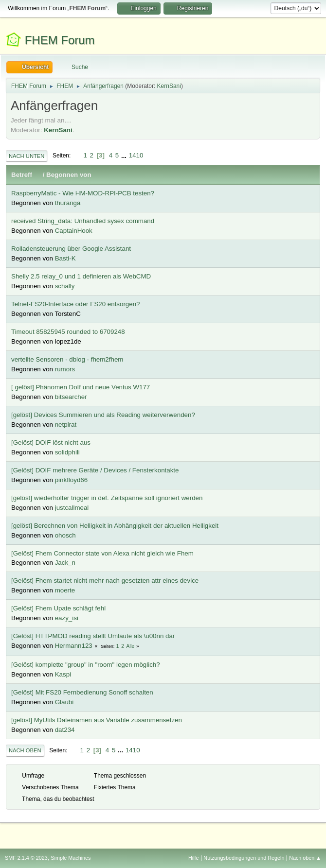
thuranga (68, 203)
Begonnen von (69, 175)
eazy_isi (67, 618)
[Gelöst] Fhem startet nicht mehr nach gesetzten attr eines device (105, 581)
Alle (130, 646)
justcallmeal (72, 508)
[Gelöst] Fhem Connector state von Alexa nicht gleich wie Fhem (102, 553)
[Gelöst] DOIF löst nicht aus (51, 443)
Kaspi (63, 674)
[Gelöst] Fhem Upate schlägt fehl (58, 608)
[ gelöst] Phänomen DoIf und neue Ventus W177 (81, 387)
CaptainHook (74, 231)
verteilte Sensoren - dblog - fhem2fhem (67, 359)
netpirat (66, 425)
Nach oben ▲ (305, 858)
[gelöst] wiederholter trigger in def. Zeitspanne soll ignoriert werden (107, 498)
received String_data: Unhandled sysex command (83, 221)
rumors (65, 369)
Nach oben (25, 750)
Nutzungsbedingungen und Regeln (244, 858)
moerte (65, 590)
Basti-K (65, 258)
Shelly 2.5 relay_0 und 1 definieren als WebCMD (81, 276)
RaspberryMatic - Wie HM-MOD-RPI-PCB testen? (83, 193)
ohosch (65, 535)
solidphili (67, 452)
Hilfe (194, 858)
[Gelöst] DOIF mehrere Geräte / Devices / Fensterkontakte (95, 470)
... (125, 155)
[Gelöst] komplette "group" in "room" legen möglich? (86, 665)
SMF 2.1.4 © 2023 (26, 858)
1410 (136, 155)
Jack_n (65, 563)
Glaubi (64, 702)
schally (65, 286)
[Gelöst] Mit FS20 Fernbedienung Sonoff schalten (82, 692)
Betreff (26, 175)
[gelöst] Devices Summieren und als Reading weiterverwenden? (103, 415)
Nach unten (27, 156)
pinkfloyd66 (71, 480)
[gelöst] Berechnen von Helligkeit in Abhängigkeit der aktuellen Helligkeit (115, 526)
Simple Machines (71, 858)
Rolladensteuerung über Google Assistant (71, 249)
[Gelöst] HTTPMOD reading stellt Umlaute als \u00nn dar (93, 636)
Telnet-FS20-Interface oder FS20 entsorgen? (76, 304)
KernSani (169, 86)
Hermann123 (74, 646)
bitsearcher (71, 397)
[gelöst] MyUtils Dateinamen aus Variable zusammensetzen (97, 720)
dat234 (65, 730)
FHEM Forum (60, 40)
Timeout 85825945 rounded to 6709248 (68, 332)
